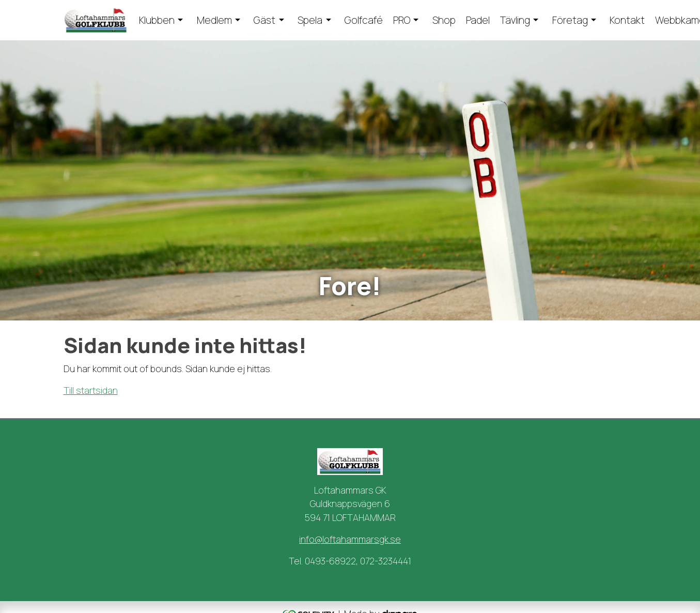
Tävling (515, 20)
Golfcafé (364, 20)
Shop (444, 20)
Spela (310, 20)
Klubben (157, 20)
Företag (570, 20)
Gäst (265, 20)
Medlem (214, 20)
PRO (402, 20)
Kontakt (627, 20)
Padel (478, 20)
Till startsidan (91, 390)
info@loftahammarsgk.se (350, 539)
